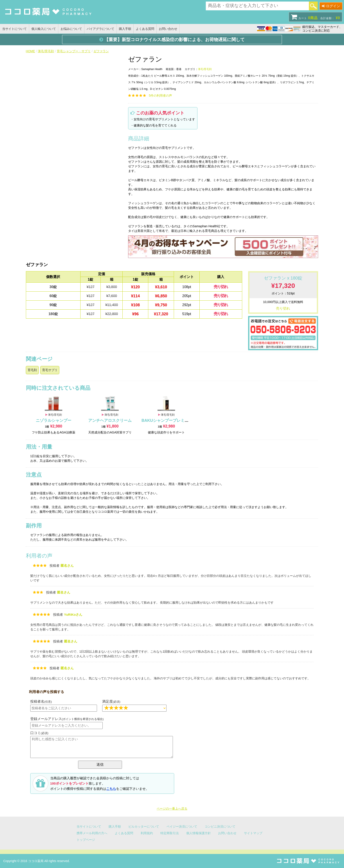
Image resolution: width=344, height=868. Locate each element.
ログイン (331, 6)
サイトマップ (253, 833)
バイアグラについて (100, 29)
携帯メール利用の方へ (92, 833)
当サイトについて (14, 29)
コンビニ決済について (220, 826)
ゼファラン (101, 51)
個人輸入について (44, 29)
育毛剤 (32, 370)
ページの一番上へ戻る (172, 808)
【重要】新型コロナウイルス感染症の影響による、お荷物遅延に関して (172, 40)
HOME (30, 51)
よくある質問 (145, 29)
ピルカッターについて (144, 826)
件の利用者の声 (161, 96)
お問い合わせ (168, 29)
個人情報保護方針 (199, 833)
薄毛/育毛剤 (46, 51)
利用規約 (147, 833)
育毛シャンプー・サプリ (74, 51)
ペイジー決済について (182, 826)
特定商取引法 (170, 833)
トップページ (86, 840)
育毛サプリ (50, 370)
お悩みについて (71, 29)
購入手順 (125, 29)
